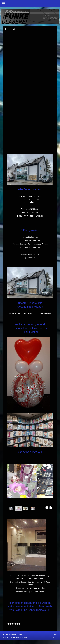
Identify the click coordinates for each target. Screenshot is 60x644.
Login (55, 635)
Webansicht (53, 637)
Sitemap (21, 635)
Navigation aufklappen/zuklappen (30, 3)
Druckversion (10, 635)
